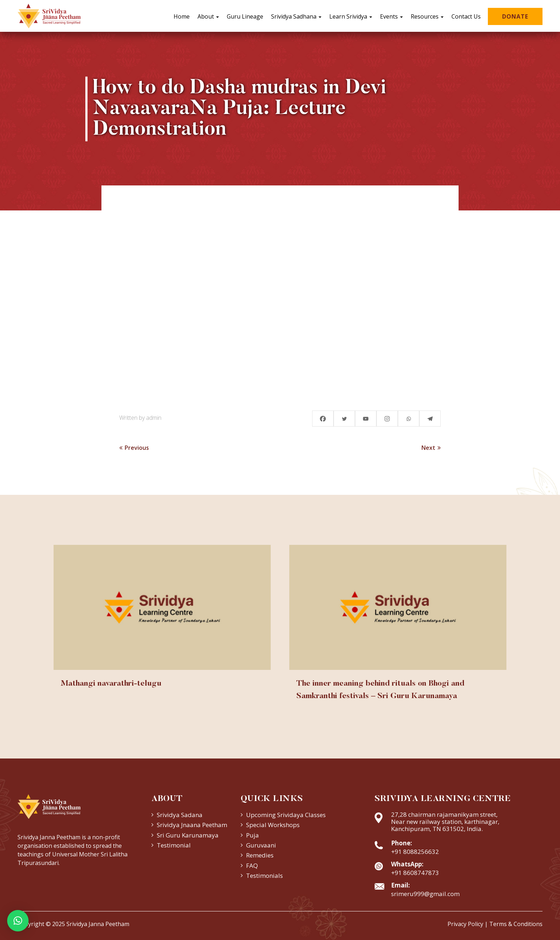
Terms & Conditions (516, 924)
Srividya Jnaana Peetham (192, 825)
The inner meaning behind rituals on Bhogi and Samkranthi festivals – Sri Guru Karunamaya (380, 690)
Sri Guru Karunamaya (188, 835)
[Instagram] (387, 419)
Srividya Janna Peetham (98, 924)
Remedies (260, 855)
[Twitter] (344, 419)
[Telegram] (430, 419)
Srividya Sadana (180, 815)
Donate (515, 16)
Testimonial (174, 845)
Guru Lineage (245, 16)
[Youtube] (366, 419)
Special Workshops (273, 825)
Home (182, 16)
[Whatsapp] (409, 419)
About (208, 16)
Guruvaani (261, 845)
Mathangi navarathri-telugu (111, 684)
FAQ (252, 866)
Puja (252, 835)
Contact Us (466, 16)
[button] (18, 921)
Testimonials (264, 876)
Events (391, 16)
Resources (427, 16)
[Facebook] (323, 419)
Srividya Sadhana (296, 16)
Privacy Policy (465, 924)
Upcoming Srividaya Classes (286, 815)
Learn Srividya (351, 16)
